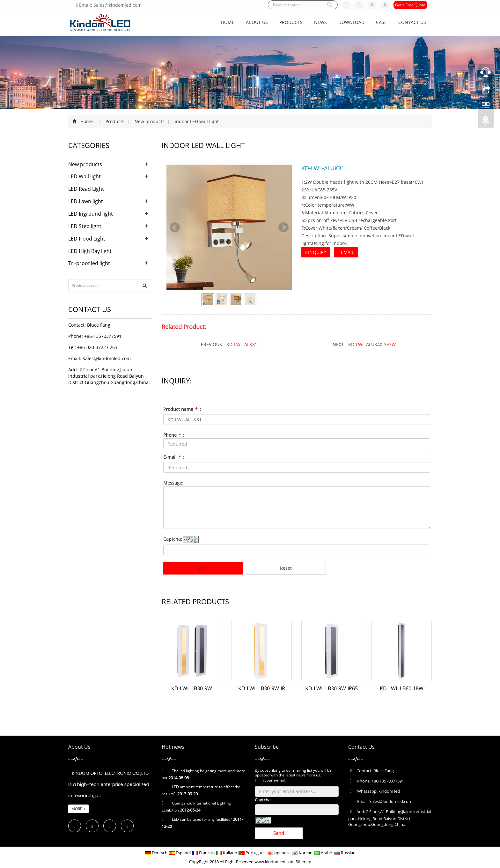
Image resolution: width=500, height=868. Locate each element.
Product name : (182, 409)
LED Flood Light (87, 239)
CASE (381, 22)
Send (203, 568)
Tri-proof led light (89, 263)
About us (257, 22)
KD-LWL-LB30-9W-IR (262, 688)
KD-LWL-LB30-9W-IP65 (331, 688)
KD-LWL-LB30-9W (192, 688)
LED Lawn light (86, 201)
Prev (175, 227)
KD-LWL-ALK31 (242, 344)
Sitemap (303, 862)
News (320, 22)
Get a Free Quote (410, 5)
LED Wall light (85, 176)
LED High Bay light (90, 251)
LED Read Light (86, 189)
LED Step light (85, 226)
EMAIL (346, 252)
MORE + (78, 809)
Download (351, 22)
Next (283, 227)
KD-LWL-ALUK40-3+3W (372, 344)
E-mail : (174, 457)
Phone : (174, 435)
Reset (286, 568)
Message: (173, 483)
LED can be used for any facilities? (202, 819)
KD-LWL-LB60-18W (402, 688)
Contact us (412, 22)
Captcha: (173, 539)
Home (228, 22)
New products (150, 121)
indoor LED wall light (196, 121)
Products (291, 22)
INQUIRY (316, 252)
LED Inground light (91, 214)
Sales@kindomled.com (107, 358)
